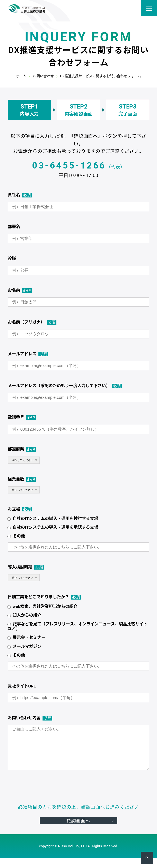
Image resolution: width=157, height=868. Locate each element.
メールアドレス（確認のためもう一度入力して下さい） (65, 386)
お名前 (20, 290)
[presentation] (78, 790)
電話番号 (22, 417)
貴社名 (20, 195)
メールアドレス (28, 354)
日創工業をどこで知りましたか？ (44, 597)
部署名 (14, 227)
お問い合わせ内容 (30, 718)
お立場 (20, 509)
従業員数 (22, 479)
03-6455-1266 (69, 166)
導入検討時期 (26, 567)
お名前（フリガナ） (32, 322)
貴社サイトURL (22, 686)
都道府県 (22, 449)
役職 (12, 258)
